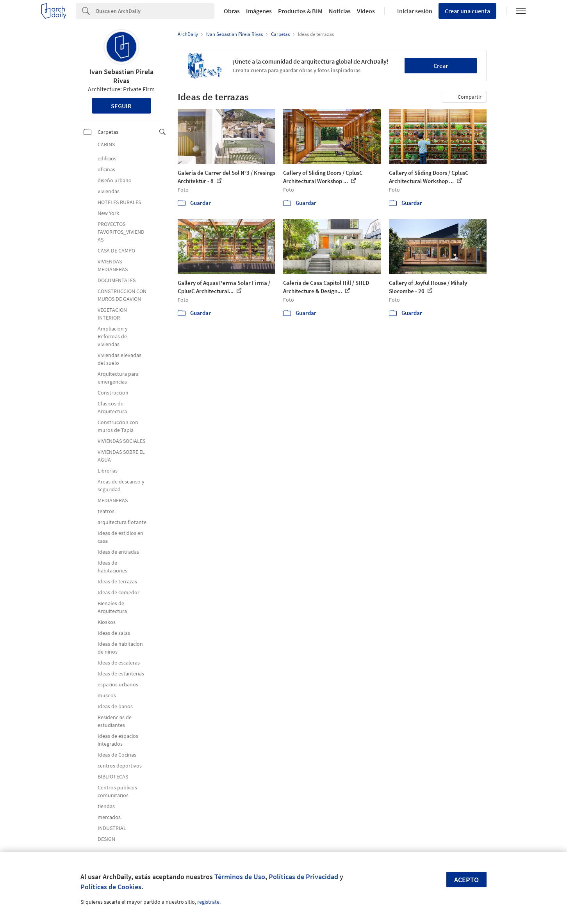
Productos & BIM (300, 11)
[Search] (155, 11)
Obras (232, 11)
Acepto (466, 880)
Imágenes (259, 11)
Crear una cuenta (467, 11)
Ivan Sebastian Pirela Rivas (121, 76)
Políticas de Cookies (111, 887)
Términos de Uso (240, 877)
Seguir (121, 106)
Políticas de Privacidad (303, 877)
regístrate (208, 902)
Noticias (340, 11)
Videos (366, 11)
